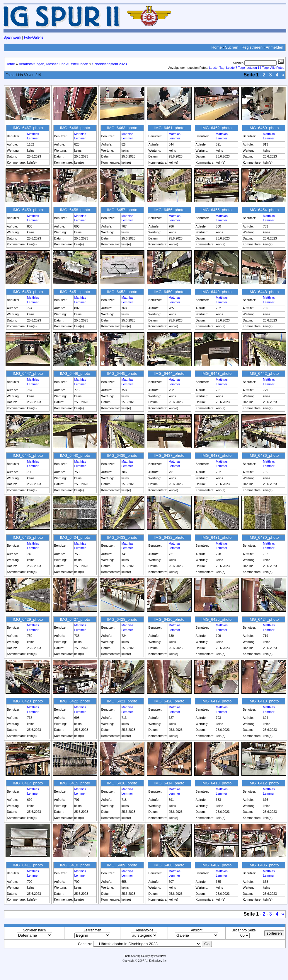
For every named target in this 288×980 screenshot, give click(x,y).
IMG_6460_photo (264, 128)
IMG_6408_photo (169, 865)
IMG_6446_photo (75, 373)
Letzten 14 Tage (258, 68)
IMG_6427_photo (75, 619)
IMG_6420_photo (169, 701)
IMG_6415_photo (75, 783)
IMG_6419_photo (216, 701)
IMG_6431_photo (216, 537)
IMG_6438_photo (216, 455)
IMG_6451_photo (75, 292)
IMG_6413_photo (216, 783)
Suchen (232, 47)
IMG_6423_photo (28, 701)
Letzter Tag (217, 68)
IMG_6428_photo (122, 619)
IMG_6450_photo (169, 292)
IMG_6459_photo (28, 210)
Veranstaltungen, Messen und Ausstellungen (53, 64)
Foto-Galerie (34, 37)
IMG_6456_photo (169, 210)
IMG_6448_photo (264, 292)
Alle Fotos (277, 68)
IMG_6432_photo (169, 537)
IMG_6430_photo (264, 537)
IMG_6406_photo (264, 865)
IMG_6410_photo (75, 865)
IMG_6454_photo (264, 210)
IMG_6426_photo (169, 619)
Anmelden (275, 47)
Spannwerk (12, 37)
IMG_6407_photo (216, 865)
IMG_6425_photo (216, 619)
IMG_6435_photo (28, 537)
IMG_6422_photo (75, 701)
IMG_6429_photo (28, 619)
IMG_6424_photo (264, 619)
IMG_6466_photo (75, 128)
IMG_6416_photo (122, 783)
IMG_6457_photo (122, 210)
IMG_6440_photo (75, 455)
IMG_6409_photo (122, 865)
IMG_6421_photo (122, 701)
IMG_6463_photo (122, 128)
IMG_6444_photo (169, 373)
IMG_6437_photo (169, 455)
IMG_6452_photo (122, 292)
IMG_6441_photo (28, 455)
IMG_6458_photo (75, 210)
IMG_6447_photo (28, 373)
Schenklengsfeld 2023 (110, 64)
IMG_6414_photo (169, 783)
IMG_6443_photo (216, 373)
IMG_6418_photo (264, 701)
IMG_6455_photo (216, 210)
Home (217, 47)
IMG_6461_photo (169, 128)
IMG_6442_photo (264, 373)
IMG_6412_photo (264, 783)
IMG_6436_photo (264, 455)
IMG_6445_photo (122, 373)
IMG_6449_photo (216, 292)
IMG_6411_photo (28, 865)
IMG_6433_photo (122, 537)
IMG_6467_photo (28, 128)
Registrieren (252, 47)
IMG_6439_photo (122, 455)
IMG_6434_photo (75, 537)
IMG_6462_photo (216, 128)
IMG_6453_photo (28, 292)
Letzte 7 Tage (236, 68)
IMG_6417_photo (28, 783)
